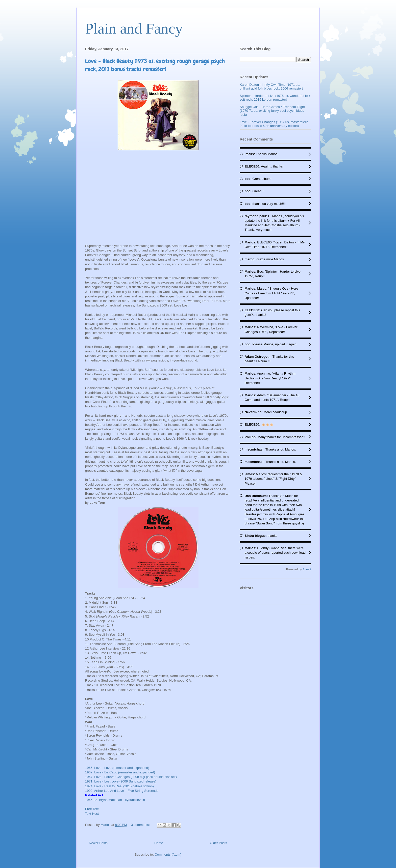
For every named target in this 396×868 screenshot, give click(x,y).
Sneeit (307, 569)
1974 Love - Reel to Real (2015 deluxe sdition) (120, 786)
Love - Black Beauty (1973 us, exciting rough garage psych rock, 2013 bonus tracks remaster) (155, 65)
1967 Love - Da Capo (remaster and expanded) (121, 772)
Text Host (92, 814)
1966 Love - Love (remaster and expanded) (117, 768)
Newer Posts (98, 843)
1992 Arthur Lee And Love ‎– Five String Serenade (122, 791)
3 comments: (141, 825)
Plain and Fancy (134, 29)
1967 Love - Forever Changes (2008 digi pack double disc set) (132, 777)
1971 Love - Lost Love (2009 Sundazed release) (122, 781)
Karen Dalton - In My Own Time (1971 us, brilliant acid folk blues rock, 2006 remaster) (271, 87)
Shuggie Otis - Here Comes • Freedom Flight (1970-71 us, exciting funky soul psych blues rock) (272, 111)
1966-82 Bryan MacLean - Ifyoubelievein (115, 800)
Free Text (92, 809)
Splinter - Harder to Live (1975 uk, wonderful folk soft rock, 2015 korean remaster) (275, 98)
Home (159, 843)
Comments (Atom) (168, 855)
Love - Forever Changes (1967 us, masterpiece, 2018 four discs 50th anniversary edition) (275, 124)
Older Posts (218, 843)
